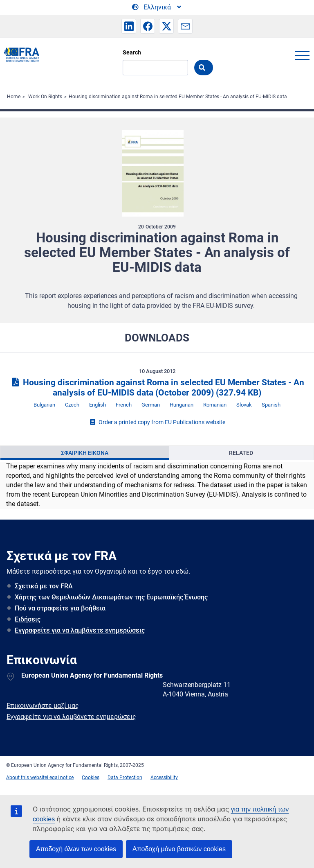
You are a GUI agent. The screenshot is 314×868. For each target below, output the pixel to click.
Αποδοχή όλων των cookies (76, 849)
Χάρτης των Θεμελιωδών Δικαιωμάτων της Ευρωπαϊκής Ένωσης (111, 597)
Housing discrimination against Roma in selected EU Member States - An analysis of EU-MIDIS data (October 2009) (157, 388)
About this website (27, 778)
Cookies (91, 778)
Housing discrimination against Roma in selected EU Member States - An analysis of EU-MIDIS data (178, 97)
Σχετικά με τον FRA (44, 586)
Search (132, 52)
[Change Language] (157, 7)
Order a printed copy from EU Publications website (157, 422)
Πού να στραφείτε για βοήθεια (60, 608)
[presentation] (85, 453)
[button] (129, 26)
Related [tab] (241, 453)
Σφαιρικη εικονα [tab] (85, 453)
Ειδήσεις (28, 619)
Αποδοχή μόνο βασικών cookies (179, 849)
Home (14, 97)
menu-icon (302, 55)
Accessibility (164, 778)
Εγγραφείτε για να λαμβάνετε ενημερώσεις (80, 630)
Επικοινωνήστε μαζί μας (43, 706)
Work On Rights (45, 97)
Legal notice (60, 778)
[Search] (155, 68)
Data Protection (125, 778)
